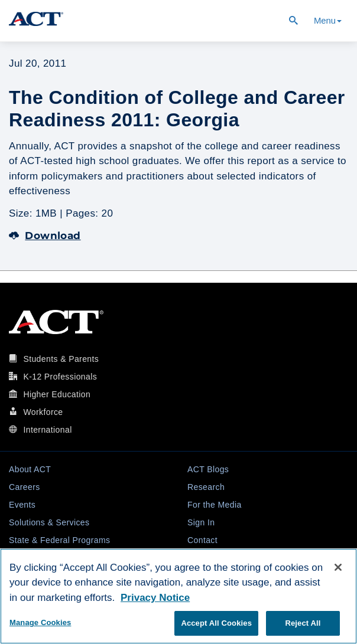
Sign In (201, 522)
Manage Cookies (40, 622)
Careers (25, 487)
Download (45, 236)
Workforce (43, 412)
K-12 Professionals (60, 377)
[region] (178, 596)
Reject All (303, 623)
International (47, 430)
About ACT (30, 469)
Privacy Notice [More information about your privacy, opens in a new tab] (155, 598)
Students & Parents (61, 359)
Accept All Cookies (216, 623)
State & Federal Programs (59, 540)
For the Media (215, 505)
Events (22, 505)
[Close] (338, 567)
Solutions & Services (49, 522)
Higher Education (57, 394)
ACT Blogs (208, 469)
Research (206, 487)
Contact (202, 540)
